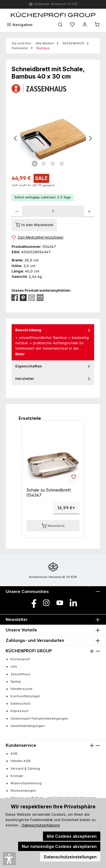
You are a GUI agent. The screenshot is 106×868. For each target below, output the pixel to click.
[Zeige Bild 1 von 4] (35, 164)
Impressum (20, 711)
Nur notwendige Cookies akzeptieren (59, 846)
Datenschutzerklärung (41, 825)
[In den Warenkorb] (34, 225)
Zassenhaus (20, 674)
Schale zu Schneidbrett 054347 (49, 493)
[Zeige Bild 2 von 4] (44, 164)
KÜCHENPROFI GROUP (29, 651)
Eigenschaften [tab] (53, 366)
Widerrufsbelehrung (26, 783)
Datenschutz (20, 704)
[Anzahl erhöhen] (89, 211)
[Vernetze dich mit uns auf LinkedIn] (73, 603)
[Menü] (20, 25)
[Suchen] (60, 25)
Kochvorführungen (25, 696)
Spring (16, 681)
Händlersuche (21, 689)
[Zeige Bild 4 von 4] (62, 164)
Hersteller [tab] (53, 379)
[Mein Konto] (85, 25)
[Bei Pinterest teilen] (23, 297)
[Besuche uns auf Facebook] (33, 603)
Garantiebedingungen (28, 726)
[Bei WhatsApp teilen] (32, 297)
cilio (14, 666)
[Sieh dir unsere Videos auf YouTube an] (60, 603)
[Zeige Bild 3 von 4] (53, 164)
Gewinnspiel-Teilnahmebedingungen (39, 718)
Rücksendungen (23, 791)
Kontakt (17, 776)
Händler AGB (20, 761)
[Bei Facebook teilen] (15, 297)
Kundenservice (21, 745)
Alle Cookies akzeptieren (72, 836)
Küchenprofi (20, 659)
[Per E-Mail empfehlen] (40, 297)
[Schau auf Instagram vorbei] (46, 603)
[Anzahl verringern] (17, 211)
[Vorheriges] (16, 138)
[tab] (53, 342)
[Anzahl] (53, 211)
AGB (14, 754)
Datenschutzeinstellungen (70, 857)
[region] (53, 138)
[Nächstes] (90, 138)
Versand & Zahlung (25, 769)
